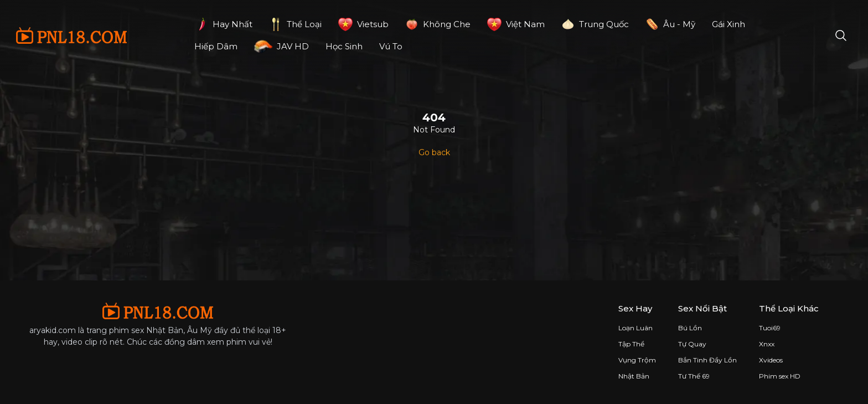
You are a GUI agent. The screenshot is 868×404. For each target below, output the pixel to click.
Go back (434, 152)
